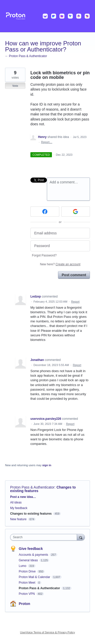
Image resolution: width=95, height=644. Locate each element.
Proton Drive (28, 571)
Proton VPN (27, 594)
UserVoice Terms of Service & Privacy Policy (48, 632)
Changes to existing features (31, 514)
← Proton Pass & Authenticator (26, 56)
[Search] (81, 537)
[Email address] (60, 233)
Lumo (23, 566)
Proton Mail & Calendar (35, 577)
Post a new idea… (23, 497)
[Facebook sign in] (45, 212)
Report (75, 302)
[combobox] (45, 537)
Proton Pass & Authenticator (32, 487)
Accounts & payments (34, 555)
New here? (60, 264)
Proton (24, 604)
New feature (18, 519)
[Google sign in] (76, 212)
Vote (15, 86)
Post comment (74, 275)
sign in (47, 465)
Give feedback (31, 549)
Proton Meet (27, 583)
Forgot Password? (44, 255)
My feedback (19, 508)
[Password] (60, 246)
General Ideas (29, 560)
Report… (47, 142)
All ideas (16, 502)
